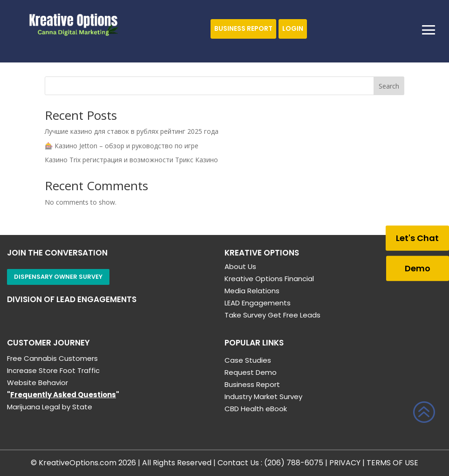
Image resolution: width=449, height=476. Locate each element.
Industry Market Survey (263, 397)
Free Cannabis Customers (52, 358)
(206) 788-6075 (294, 463)
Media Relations (252, 291)
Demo (418, 268)
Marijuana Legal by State (50, 407)
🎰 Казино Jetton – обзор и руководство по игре (122, 146)
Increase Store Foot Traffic (53, 370)
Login (293, 28)
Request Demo (251, 372)
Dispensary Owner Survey (58, 277)
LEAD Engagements (258, 303)
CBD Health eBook (256, 409)
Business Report (243, 28)
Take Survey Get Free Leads (272, 315)
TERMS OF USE (392, 463)
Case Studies (248, 360)
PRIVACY (345, 463)
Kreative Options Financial (269, 279)
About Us (240, 266)
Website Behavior (37, 383)
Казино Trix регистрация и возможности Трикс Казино (131, 160)
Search (389, 86)
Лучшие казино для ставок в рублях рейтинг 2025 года (132, 131)
